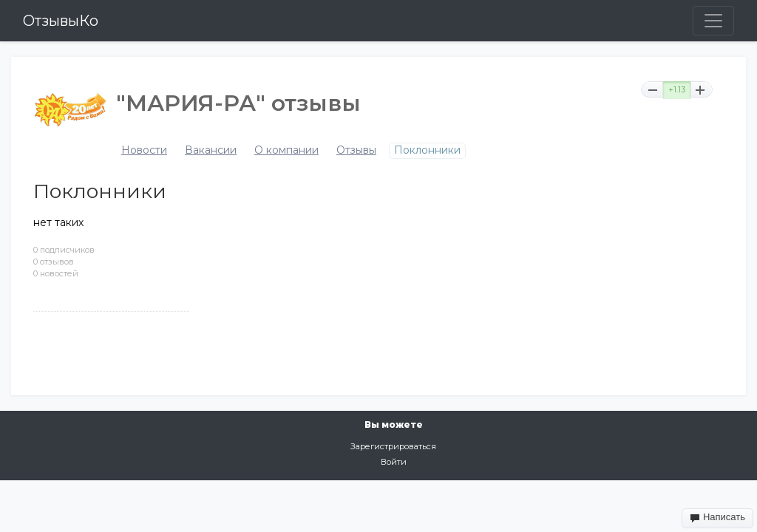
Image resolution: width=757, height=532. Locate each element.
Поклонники (427, 150)
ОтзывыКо (61, 21)
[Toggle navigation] (713, 21)
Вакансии (211, 150)
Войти (394, 462)
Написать (717, 517)
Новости (144, 150)
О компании (286, 150)
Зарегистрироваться (393, 446)
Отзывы (356, 150)
